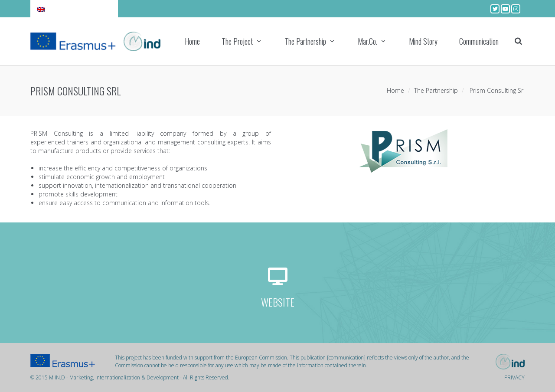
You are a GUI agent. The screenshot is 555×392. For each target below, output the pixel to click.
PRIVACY (514, 377)
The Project (237, 41)
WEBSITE (278, 302)
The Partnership (305, 41)
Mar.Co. (367, 41)
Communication (479, 41)
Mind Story (423, 41)
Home (192, 41)
